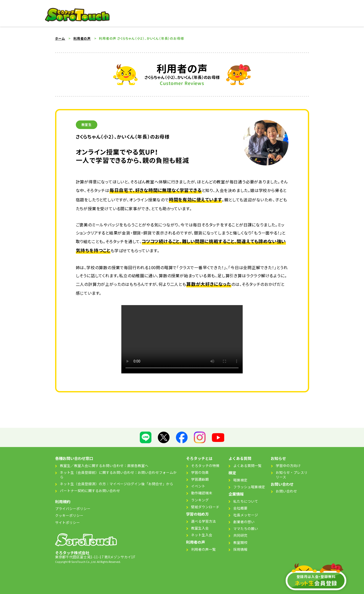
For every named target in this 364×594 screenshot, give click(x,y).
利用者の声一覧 (203, 549)
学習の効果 (200, 472)
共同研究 (240, 535)
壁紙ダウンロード (205, 507)
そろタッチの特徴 (205, 465)
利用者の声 (82, 38)
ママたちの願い (246, 528)
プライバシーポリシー (73, 508)
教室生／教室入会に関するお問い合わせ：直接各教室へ (104, 465)
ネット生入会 (202, 535)
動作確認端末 (202, 493)
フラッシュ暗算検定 (249, 487)
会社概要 (240, 508)
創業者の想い (244, 522)
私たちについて (246, 501)
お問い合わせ (286, 491)
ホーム (60, 38)
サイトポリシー (67, 522)
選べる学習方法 (203, 521)
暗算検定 (240, 480)
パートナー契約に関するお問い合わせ (90, 491)
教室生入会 (200, 528)
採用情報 (240, 549)
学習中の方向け (288, 465)
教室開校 (240, 542)
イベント (198, 486)
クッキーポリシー (69, 515)
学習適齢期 (200, 479)
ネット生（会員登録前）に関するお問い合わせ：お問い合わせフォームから (118, 475)
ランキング (200, 500)
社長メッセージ (246, 515)
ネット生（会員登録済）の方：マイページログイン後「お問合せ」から (117, 484)
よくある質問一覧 (247, 465)
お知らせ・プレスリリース (292, 475)
